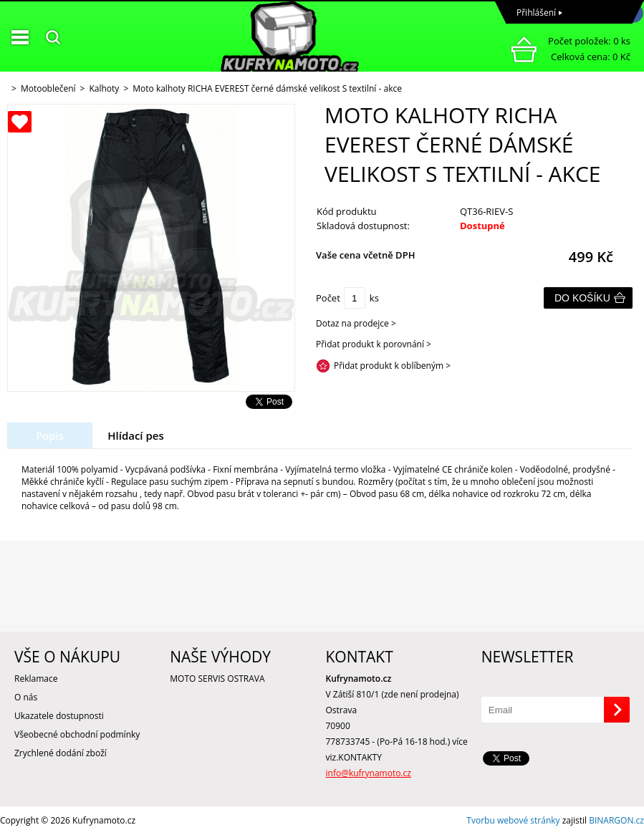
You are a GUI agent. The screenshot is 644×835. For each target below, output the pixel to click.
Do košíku (582, 298)
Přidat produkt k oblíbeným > (392, 366)
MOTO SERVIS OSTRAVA (217, 679)
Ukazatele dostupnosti (59, 716)
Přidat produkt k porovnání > (374, 344)
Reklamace (36, 679)
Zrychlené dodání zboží (61, 753)
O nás (26, 697)
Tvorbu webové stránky (513, 820)
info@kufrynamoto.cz (369, 773)
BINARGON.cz (616, 820)
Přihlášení (536, 13)
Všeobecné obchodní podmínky (77, 734)
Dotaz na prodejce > (356, 323)
